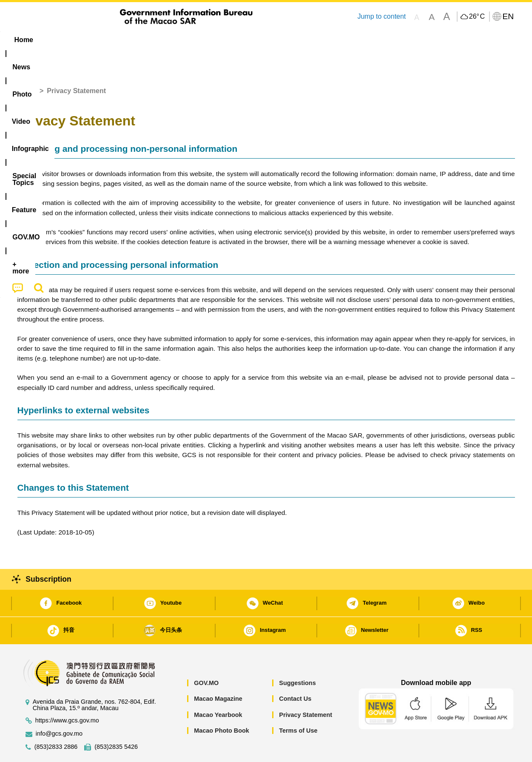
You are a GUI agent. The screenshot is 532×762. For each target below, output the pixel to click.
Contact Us (295, 673)
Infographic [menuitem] (188, 40)
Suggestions (297, 657)
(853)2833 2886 (56, 721)
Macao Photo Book (222, 705)
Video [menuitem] (144, 40)
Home (27, 65)
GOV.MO (206, 657)
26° (477, 17)
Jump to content (381, 16)
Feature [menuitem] (299, 40)
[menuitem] (71, 40)
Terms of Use (298, 705)
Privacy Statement (306, 689)
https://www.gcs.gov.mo (67, 695)
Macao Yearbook (218, 689)
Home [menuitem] (34, 40)
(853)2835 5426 (116, 721)
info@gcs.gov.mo (59, 708)
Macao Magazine (218, 673)
